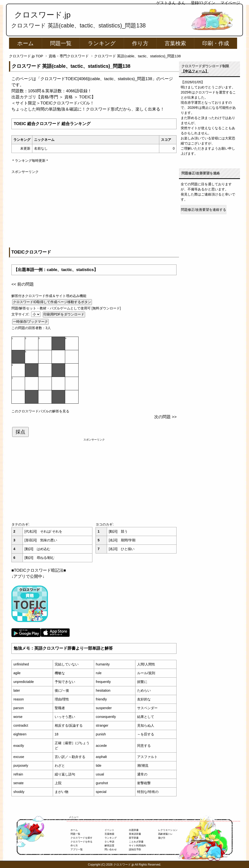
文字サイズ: (21, 314)
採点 (20, 432)
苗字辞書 (134, 838)
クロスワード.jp (42, 15)
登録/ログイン (203, 3)
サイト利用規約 (137, 846)
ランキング (102, 43)
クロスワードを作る (81, 842)
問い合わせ (111, 849)
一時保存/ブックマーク (30, 322)
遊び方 (162, 838)
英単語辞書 (135, 834)
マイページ (230, 3)
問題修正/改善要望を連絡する (204, 210)
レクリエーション (168, 830)
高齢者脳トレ (165, 834)
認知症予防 (135, 849)
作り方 (140, 43)
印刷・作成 (216, 43)
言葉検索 (175, 43)
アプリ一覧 (77, 849)
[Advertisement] (94, 208)
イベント (109, 830)
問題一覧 (61, 43)
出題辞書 (134, 830)
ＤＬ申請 (109, 842)
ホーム (26, 43)
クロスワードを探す (81, 838)
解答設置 (109, 846)
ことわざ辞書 (136, 842)
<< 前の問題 (23, 284)
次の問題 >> (165, 417)
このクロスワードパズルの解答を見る (40, 411)
